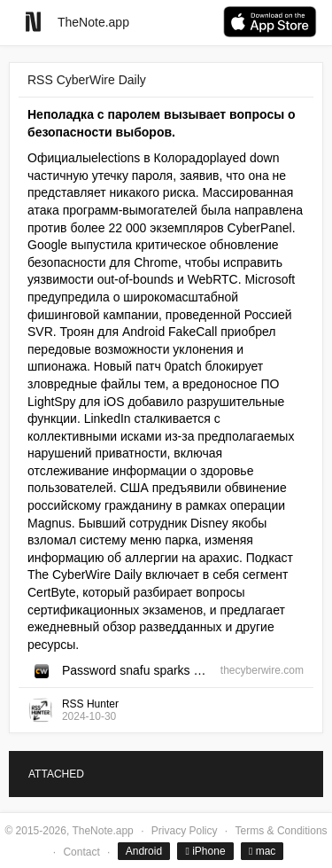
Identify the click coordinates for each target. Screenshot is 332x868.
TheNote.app (93, 22)
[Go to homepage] (33, 22)
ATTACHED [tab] (56, 774)
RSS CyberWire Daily (87, 80)
